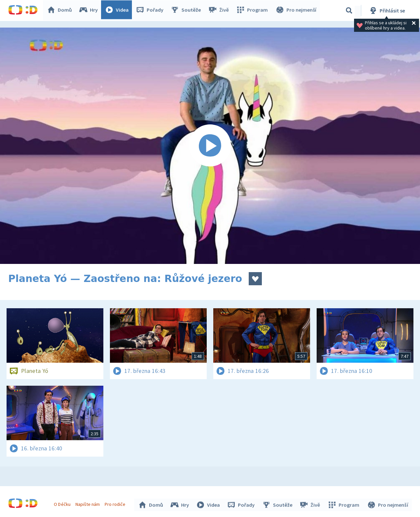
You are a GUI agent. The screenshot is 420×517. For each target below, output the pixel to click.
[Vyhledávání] (349, 11)
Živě (220, 11)
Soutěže (187, 11)
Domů (61, 11)
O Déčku (63, 503)
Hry (90, 11)
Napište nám (88, 503)
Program (253, 11)
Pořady (151, 11)
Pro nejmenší (296, 11)
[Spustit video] (210, 146)
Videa (118, 11)
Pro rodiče (116, 503)
